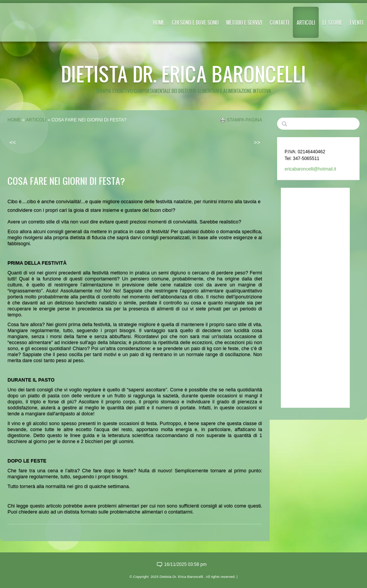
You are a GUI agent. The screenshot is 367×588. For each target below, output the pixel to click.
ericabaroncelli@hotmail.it (310, 169)
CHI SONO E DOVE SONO (195, 22)
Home (159, 22)
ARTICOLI (306, 22)
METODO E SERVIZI (244, 22)
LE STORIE (332, 22)
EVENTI (357, 22)
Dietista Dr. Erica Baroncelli (183, 74)
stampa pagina (244, 120)
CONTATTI (279, 22)
